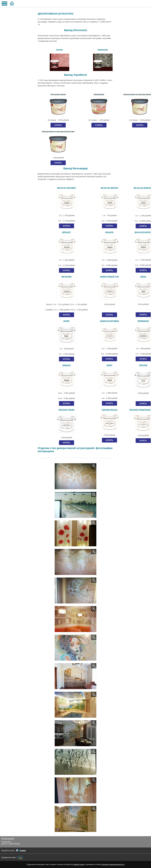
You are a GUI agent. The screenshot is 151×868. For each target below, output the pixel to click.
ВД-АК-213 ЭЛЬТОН (109, 188)
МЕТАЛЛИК (66, 277)
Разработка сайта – (8, 851)
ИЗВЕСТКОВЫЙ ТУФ (109, 277)
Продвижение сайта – (9, 857)
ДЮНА (143, 277)
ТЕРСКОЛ (143, 365)
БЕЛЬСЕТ (66, 232)
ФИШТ (109, 365)
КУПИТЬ (58, 125)
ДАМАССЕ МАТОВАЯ (109, 321)
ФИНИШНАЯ (143, 321)
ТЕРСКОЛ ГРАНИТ (67, 410)
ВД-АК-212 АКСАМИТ (67, 188)
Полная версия (8, 839)
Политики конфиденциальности (113, 864)
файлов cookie (79, 864)
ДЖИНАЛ (66, 365)
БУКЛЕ (67, 321)
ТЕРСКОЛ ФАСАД (109, 410)
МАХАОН (109, 232)
